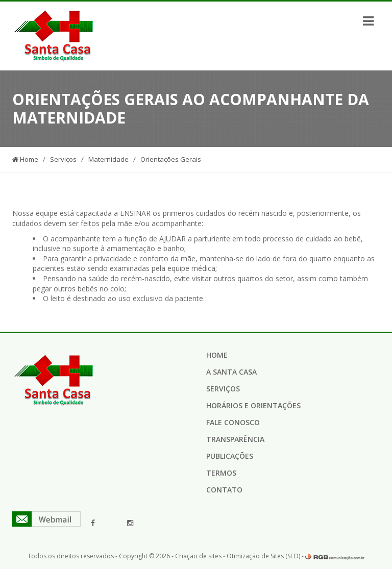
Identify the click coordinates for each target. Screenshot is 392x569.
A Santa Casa (231, 372)
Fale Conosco (233, 422)
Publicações (230, 456)
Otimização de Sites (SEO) (263, 556)
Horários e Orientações (253, 405)
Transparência (235, 439)
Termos (221, 473)
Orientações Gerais (171, 159)
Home (25, 159)
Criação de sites (198, 556)
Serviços (63, 159)
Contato (224, 490)
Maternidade (108, 159)
